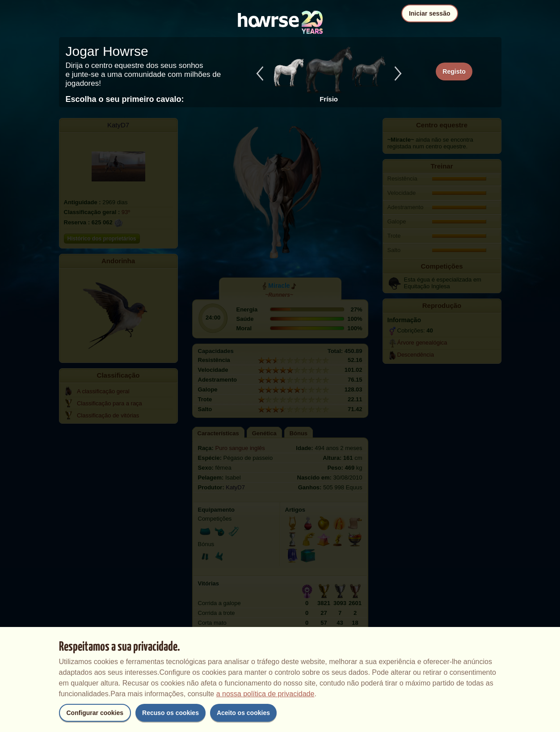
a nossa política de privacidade (265, 694)
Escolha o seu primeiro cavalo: (125, 99)
